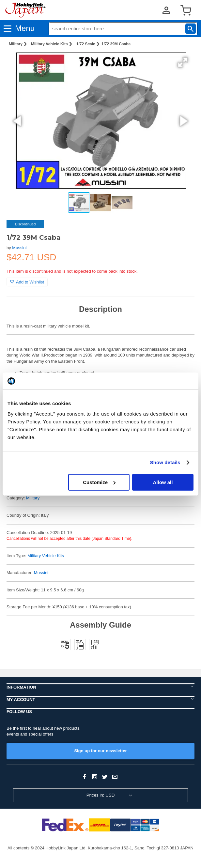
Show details (165, 462)
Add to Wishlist (27, 282)
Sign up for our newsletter (100, 751)
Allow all (163, 482)
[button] (183, 62)
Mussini (19, 248)
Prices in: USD (101, 795)
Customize (99, 482)
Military (16, 44)
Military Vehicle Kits (49, 44)
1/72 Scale (86, 44)
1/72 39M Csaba (116, 44)
